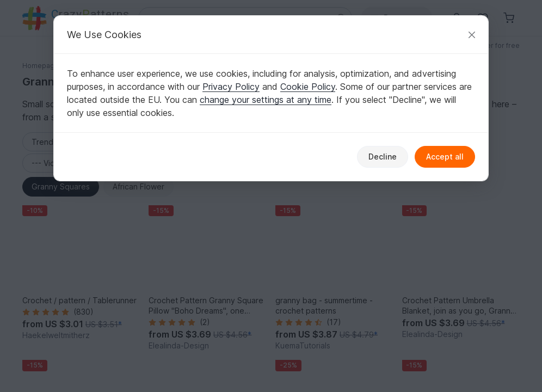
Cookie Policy (308, 87)
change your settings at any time (266, 100)
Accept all (445, 157)
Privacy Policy (231, 87)
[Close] (472, 35)
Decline (383, 157)
